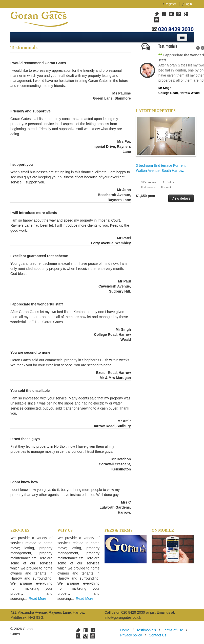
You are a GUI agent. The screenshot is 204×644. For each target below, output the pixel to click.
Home (125, 630)
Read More (37, 599)
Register (170, 4)
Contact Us (158, 635)
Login (188, 4)
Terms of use (173, 630)
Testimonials (146, 630)
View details (181, 198)
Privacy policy (131, 635)
